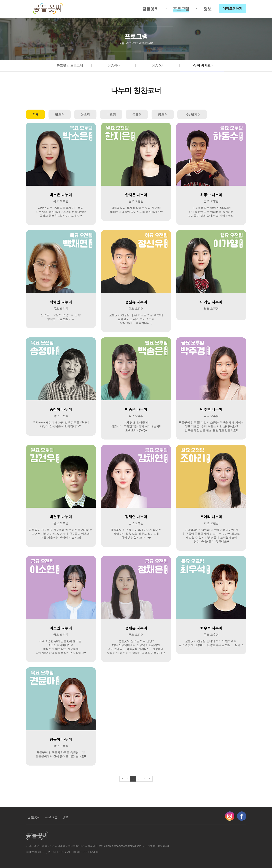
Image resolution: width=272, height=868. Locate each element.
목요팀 (137, 115)
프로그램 (181, 9)
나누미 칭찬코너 (202, 66)
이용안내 (114, 66)
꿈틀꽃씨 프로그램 (70, 66)
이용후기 (158, 66)
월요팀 (60, 115)
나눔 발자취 (192, 115)
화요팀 (85, 115)
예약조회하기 (232, 8)
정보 (208, 9)
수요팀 (111, 115)
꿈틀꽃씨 (150, 9)
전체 (36, 115)
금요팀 (163, 115)
